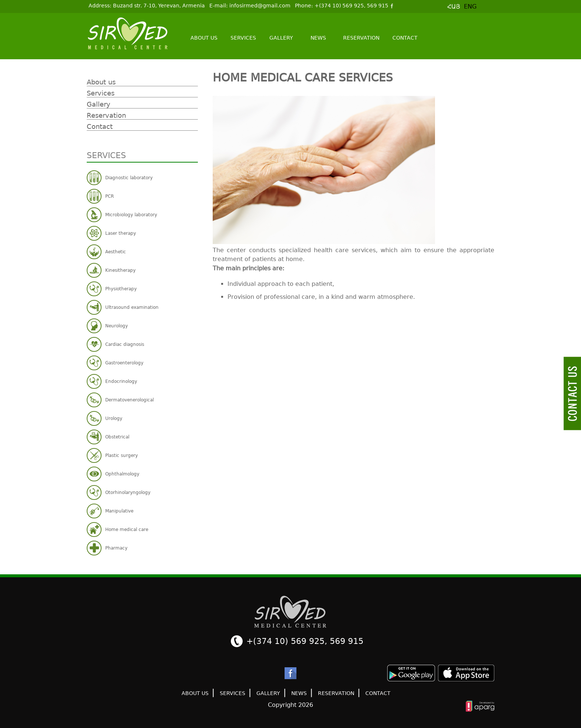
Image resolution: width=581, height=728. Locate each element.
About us (204, 38)
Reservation (361, 38)
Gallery (281, 38)
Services (243, 38)
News (318, 38)
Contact (405, 38)
